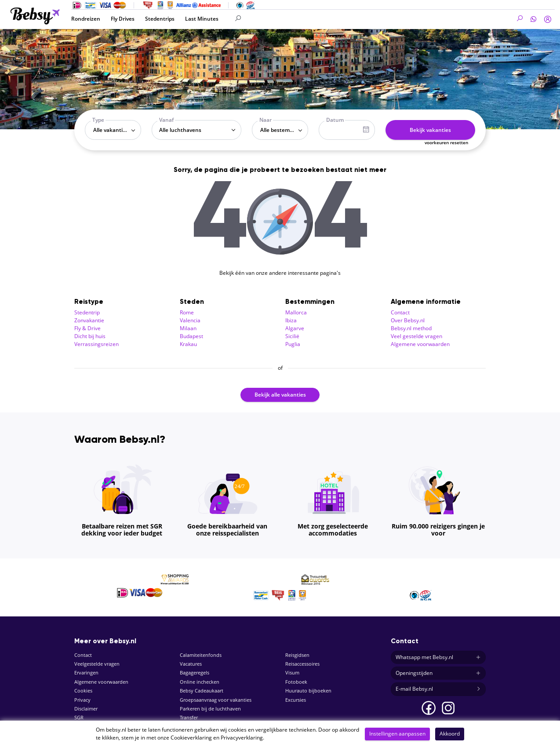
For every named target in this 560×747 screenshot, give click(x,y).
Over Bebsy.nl (408, 320)
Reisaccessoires (302, 664)
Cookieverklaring (191, 738)
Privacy (82, 700)
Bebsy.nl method (411, 328)
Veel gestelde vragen (416, 336)
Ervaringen (86, 672)
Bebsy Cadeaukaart (202, 691)
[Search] (284, 19)
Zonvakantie (89, 320)
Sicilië (292, 336)
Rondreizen (86, 19)
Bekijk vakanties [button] (430, 130)
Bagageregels (195, 672)
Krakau (188, 344)
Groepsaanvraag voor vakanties (216, 700)
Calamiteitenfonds (201, 655)
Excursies (296, 700)
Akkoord (450, 734)
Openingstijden (438, 673)
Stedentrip (87, 312)
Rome (187, 312)
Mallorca (296, 312)
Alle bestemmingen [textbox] (282, 130)
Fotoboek (296, 682)
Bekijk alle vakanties (280, 395)
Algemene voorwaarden (420, 344)
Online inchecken (200, 682)
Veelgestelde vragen (97, 664)
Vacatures (191, 664)
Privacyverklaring (242, 738)
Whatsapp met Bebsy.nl (438, 657)
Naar (265, 120)
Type (98, 120)
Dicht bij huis (90, 336)
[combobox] (113, 130)
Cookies (83, 691)
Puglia (293, 344)
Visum (292, 672)
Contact (400, 312)
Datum (335, 120)
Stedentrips (160, 19)
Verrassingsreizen (96, 344)
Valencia (190, 320)
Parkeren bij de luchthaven (210, 709)
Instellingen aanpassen (397, 734)
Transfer (189, 717)
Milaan (188, 328)
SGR (79, 717)
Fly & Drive (87, 328)
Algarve (295, 328)
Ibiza (291, 320)
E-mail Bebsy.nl (438, 689)
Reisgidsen (297, 655)
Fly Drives (123, 19)
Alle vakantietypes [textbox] (115, 130)
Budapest (191, 336)
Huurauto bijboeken (308, 691)
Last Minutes (202, 19)
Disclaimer (86, 709)
